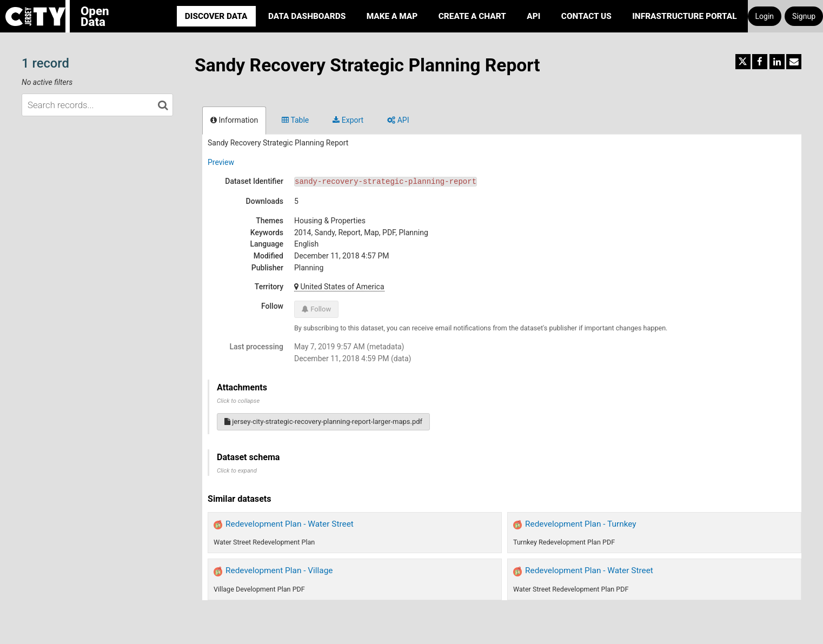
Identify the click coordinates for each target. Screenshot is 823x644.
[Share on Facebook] (760, 62)
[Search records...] (97, 105)
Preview (221, 162)
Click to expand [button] (237, 471)
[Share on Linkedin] (777, 62)
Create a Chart (472, 16)
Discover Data (216, 16)
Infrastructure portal (684, 16)
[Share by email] (794, 62)
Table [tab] (295, 120)
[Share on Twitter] (743, 62)
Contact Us (586, 16)
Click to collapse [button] (238, 401)
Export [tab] (348, 120)
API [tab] (398, 120)
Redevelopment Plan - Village (279, 570)
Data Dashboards (307, 16)
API (533, 16)
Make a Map (392, 16)
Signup (804, 16)
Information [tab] (234, 120)
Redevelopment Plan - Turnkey (581, 524)
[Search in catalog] (163, 105)
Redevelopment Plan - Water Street (290, 524)
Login (765, 16)
